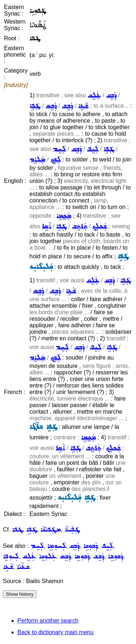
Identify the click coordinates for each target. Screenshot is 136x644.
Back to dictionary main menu (55, 632)
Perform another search (48, 621)
